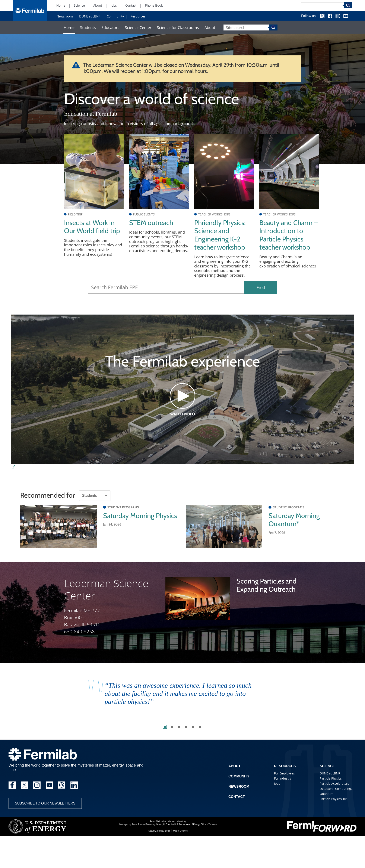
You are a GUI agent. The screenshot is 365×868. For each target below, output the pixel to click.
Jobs (114, 5)
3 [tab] (179, 727)
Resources (138, 16)
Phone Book (154, 5)
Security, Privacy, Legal (159, 831)
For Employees (284, 773)
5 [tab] (193, 727)
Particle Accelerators (334, 784)
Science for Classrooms (178, 28)
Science (79, 5)
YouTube (346, 16)
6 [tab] (200, 727)
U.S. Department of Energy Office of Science (196, 824)
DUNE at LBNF (90, 16)
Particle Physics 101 (334, 799)
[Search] (323, 5)
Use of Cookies (180, 831)
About (98, 5)
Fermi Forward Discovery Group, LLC (149, 824)
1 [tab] (165, 727)
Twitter (322, 16)
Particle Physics (331, 778)
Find (261, 287)
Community (115, 16)
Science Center (138, 28)
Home (61, 5)
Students (88, 28)
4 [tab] (186, 727)
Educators (110, 28)
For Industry (283, 778)
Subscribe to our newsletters (45, 803)
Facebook (330, 16)
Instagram (338, 16)
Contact (131, 5)
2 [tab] (172, 727)
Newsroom (65, 16)
